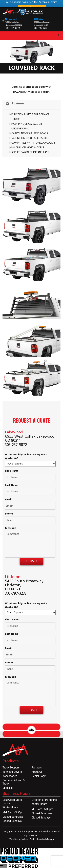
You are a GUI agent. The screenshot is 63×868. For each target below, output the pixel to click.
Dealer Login (39, 776)
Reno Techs (30, 839)
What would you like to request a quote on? (26, 457)
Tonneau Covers (12, 772)
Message (11, 528)
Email (8, 500)
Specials (8, 788)
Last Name (12, 485)
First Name (12, 471)
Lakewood (11, 19)
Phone (9, 514)
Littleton (39, 19)
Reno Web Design (45, 839)
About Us (37, 772)
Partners (37, 768)
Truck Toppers (11, 768)
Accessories (10, 776)
